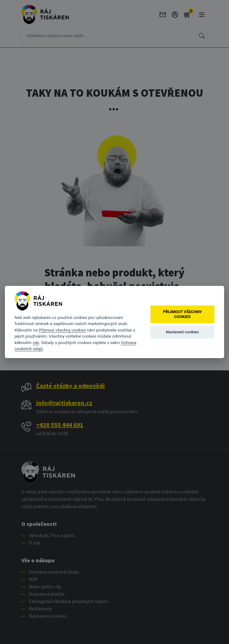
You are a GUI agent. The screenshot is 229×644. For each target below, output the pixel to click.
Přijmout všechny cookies (62, 330)
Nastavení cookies (183, 332)
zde (36, 343)
